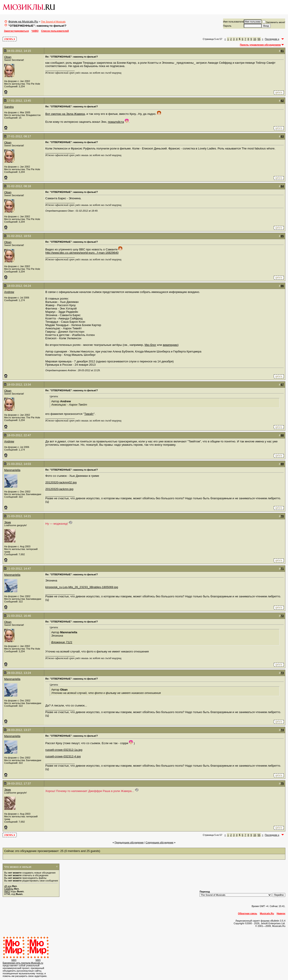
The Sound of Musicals (53, 22)
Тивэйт (89, 414)
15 (255, 39)
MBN (14, 960)
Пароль (227, 26)
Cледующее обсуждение (160, 842)
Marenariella (12, 470)
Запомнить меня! (274, 22)
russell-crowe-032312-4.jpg (63, 756)
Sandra (9, 107)
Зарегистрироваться (16, 31)
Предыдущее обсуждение (129, 842)
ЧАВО (35, 31)
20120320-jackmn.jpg (59, 489)
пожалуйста (116, 122)
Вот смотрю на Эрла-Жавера (65, 114)
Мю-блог (150, 345)
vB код (8, 886)
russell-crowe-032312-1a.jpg (64, 750)
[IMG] (7, 891)
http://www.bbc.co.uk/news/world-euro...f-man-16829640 (82, 253)
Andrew (9, 292)
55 (259, 39)
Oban (8, 57)
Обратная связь (248, 913)
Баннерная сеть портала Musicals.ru (23, 963)
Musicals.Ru (267, 913)
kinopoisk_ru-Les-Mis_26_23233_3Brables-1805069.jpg (82, 587)
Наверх (281, 913)
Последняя (272, 39)
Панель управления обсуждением (260, 45)
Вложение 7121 (62, 642)
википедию (170, 345)
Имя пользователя (233, 22)
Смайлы (9, 889)
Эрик (7, 522)
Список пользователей (55, 31)
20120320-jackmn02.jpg (61, 482)
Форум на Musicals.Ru (23, 21)
